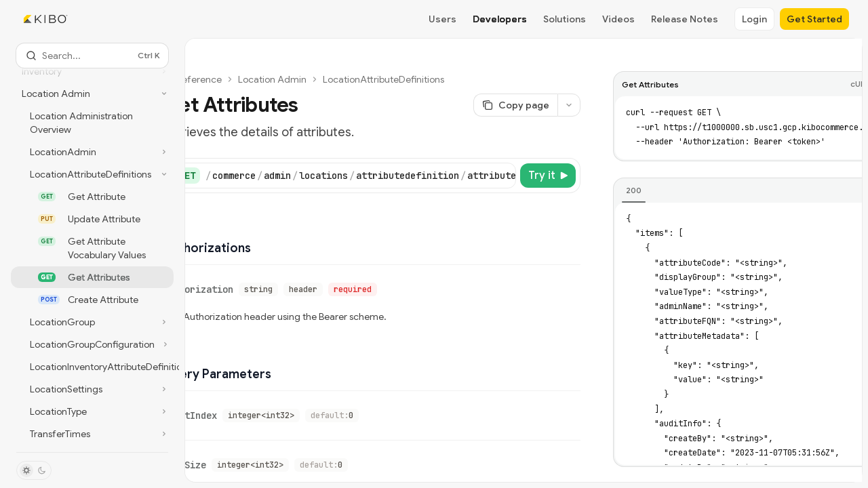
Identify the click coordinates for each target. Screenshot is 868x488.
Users (442, 19)
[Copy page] (515, 105)
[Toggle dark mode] (34, 470)
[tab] (634, 156)
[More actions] (569, 105)
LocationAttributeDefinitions (383, 79)
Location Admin (272, 79)
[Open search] (92, 56)
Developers (500, 19)
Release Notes (685, 19)
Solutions (565, 19)
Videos (618, 19)
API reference (192, 79)
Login (754, 19)
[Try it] (548, 176)
